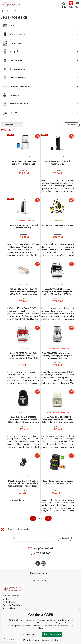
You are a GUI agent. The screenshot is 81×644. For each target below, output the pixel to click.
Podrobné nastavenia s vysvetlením (40, 640)
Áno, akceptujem (52, 635)
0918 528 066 (43, 553)
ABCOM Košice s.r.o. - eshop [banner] (11, 5)
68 (41, 518)
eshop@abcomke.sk (43, 548)
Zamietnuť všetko (29, 635)
